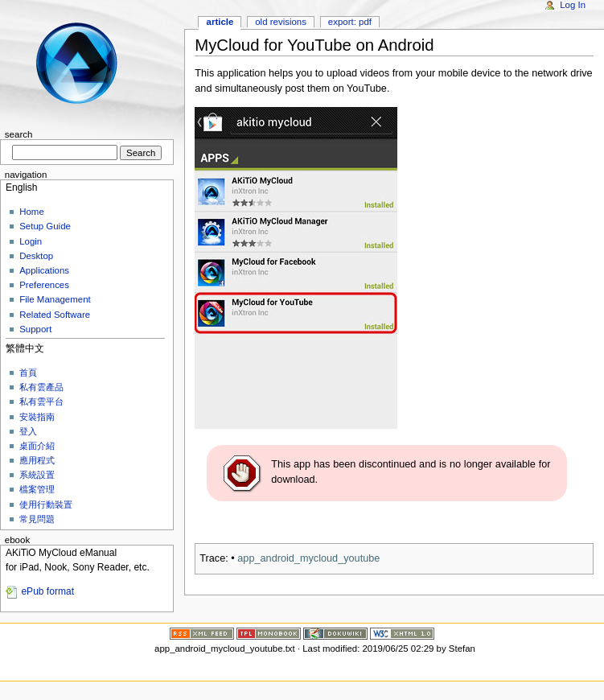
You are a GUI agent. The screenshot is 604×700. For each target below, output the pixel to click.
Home (32, 212)
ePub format (47, 591)
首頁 (28, 373)
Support (35, 329)
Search (19, 134)
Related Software (55, 315)
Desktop (36, 256)
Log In (573, 5)
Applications (44, 270)
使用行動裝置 (46, 504)
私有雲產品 (41, 387)
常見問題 (37, 519)
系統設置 (37, 475)
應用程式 (37, 460)
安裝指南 (37, 417)
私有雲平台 (41, 401)
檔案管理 (37, 489)
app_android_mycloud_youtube (308, 558)
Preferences (44, 285)
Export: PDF (350, 22)
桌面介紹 (37, 446)
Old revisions (281, 22)
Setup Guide (45, 226)
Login (31, 241)
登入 (28, 431)
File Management (55, 299)
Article (220, 22)
